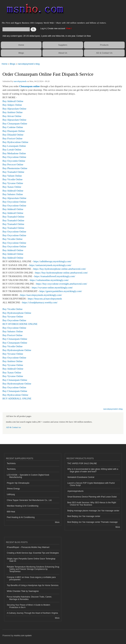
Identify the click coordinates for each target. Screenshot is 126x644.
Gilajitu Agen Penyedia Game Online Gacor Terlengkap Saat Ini (31, 560)
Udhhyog (11, 494)
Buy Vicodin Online (12, 179)
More (57, 522)
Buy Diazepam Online (14, 131)
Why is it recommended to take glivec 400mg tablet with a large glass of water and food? (93, 470)
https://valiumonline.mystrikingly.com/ (49, 280)
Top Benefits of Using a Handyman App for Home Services (33, 585)
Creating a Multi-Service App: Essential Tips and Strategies (33, 553)
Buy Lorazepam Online (14, 146)
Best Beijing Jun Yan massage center (84, 516)
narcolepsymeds (20, 81)
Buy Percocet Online (13, 164)
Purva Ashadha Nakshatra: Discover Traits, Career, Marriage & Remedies (29, 598)
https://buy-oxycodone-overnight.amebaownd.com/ (62, 284)
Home (21, 45)
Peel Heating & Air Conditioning (21, 517)
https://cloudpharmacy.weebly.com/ (40, 302)
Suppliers (63, 45)
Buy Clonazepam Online (15, 124)
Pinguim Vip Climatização (18, 483)
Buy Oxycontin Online (14, 161)
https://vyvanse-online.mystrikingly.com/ (52, 288)
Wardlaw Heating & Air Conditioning (23, 506)
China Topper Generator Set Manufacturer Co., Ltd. (29, 500)
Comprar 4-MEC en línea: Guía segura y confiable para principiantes (31, 578)
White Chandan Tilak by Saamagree (23, 591)
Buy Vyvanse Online (13, 183)
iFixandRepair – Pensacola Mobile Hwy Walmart (28, 547)
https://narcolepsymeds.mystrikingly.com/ (41, 295)
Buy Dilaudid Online (13, 135)
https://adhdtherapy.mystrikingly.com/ (52, 261)
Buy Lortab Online (12, 150)
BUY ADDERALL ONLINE (17, 399)
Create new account (57, 28)
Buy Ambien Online (13, 112)
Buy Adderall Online (13, 101)
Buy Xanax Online (12, 187)
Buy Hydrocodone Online (15, 142)
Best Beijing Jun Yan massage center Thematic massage (92, 522)
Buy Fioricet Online (12, 138)
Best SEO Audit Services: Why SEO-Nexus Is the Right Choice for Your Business (92, 504)
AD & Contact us (13, 427)
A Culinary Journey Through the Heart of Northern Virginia (32, 613)
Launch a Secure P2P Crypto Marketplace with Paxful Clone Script (91, 484)
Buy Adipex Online (12, 105)
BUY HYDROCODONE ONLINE (20, 324)
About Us (63, 53)
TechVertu (11, 463)
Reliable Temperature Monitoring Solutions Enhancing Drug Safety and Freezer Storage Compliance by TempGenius (33, 569)
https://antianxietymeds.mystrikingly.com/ (50, 265)
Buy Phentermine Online (15, 168)
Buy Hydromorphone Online (17, 313)
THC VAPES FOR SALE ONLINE (82, 463)
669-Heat (11, 512)
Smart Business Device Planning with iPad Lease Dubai (92, 497)
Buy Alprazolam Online (14, 109)
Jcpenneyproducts (75, 491)
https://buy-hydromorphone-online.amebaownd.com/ (60, 269)
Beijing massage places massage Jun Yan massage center (93, 511)
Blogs (21, 53)
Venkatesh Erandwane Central (81, 477)
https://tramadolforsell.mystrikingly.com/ (55, 276)
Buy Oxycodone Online (14, 157)
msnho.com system (23, 636)
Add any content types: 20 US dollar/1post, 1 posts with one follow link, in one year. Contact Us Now (47, 36)
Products (104, 45)
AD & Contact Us (104, 53)
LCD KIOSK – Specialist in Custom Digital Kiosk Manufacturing (28, 476)
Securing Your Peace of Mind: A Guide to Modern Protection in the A (29, 606)
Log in (43, 28)
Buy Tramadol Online (13, 172)
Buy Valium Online (12, 176)
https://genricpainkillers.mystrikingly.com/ (61, 291)
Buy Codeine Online (13, 127)
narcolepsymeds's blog (29, 64)
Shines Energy (13, 489)
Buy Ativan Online (12, 116)
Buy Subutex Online (13, 194)
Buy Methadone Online (14, 153)
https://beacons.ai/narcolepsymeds (45, 299)
